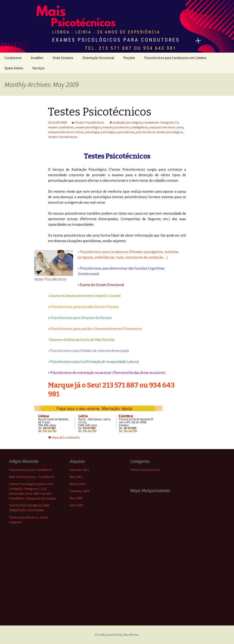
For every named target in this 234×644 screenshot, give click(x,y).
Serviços (39, 68)
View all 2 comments (66, 437)
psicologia (92, 132)
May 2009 (76, 498)
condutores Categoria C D (161, 122)
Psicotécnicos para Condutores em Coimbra (175, 58)
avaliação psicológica (127, 122)
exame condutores (61, 127)
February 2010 (79, 491)
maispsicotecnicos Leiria (166, 127)
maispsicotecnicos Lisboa (66, 132)
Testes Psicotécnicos (100, 112)
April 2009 (76, 505)
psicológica (109, 132)
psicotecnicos (145, 132)
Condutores (13, 58)
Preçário (129, 58)
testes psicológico (170, 132)
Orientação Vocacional (98, 58)
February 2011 (79, 470)
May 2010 (76, 477)
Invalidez (37, 58)
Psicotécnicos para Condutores (31, 470)
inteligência (140, 127)
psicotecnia (126, 132)
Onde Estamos (63, 58)
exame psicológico (88, 127)
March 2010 (77, 484)
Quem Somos (14, 68)
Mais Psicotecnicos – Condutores (32, 477)
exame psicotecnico (117, 127)
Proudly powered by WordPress (117, 635)
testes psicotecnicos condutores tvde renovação (154, 553)
